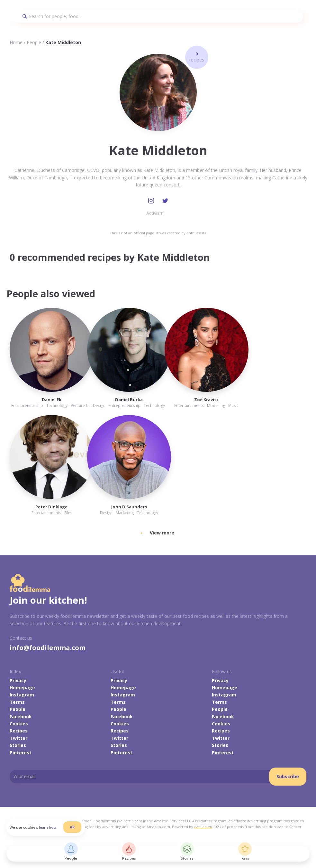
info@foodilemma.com (48, 648)
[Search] (158, 16)
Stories (18, 745)
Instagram (22, 695)
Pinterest (21, 753)
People (34, 42)
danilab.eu (203, 827)
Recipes (19, 731)
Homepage (22, 688)
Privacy (18, 680)
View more (162, 533)
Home (16, 42)
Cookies (19, 724)
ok (72, 827)
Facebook (21, 717)
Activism (155, 213)
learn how (48, 827)
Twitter (18, 738)
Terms (17, 702)
